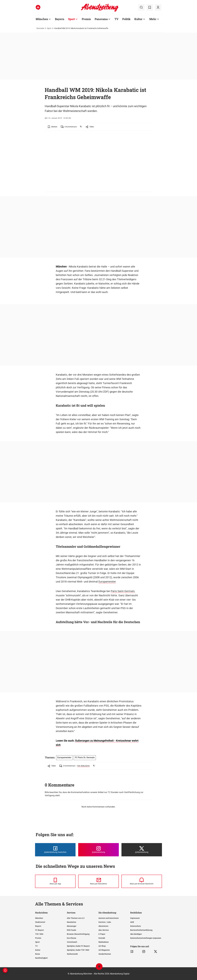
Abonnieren (103, 926)
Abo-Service (104, 930)
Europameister (107, 582)
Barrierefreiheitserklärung (141, 930)
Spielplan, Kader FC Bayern (78, 946)
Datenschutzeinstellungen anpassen (146, 938)
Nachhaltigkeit (41, 958)
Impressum (135, 918)
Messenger (72, 926)
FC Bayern (39, 930)
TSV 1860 (39, 934)
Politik (126, 19)
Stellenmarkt (72, 954)
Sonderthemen (105, 954)
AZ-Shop (102, 946)
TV (116, 19)
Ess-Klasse (72, 938)
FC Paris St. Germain (85, 757)
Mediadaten (104, 942)
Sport (71, 19)
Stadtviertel (40, 922)
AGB (132, 922)
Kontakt (102, 938)
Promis (86, 19)
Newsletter (72, 922)
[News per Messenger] (55, 881)
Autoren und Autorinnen (109, 918)
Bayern (60, 19)
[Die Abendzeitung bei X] (142, 850)
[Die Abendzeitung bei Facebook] (55, 850)
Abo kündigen (136, 934)
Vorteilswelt (72, 942)
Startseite (40, 28)
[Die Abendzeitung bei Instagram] (98, 850)
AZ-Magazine (104, 950)
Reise (38, 954)
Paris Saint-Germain (123, 591)
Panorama (101, 19)
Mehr (153, 19)
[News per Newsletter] (98, 881)
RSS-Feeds (71, 930)
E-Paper (102, 934)
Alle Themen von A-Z (76, 918)
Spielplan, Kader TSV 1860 (78, 950)
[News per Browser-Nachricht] (142, 881)
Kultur (138, 19)
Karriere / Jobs (105, 922)
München (42, 19)
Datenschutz (136, 926)
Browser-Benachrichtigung (78, 934)
